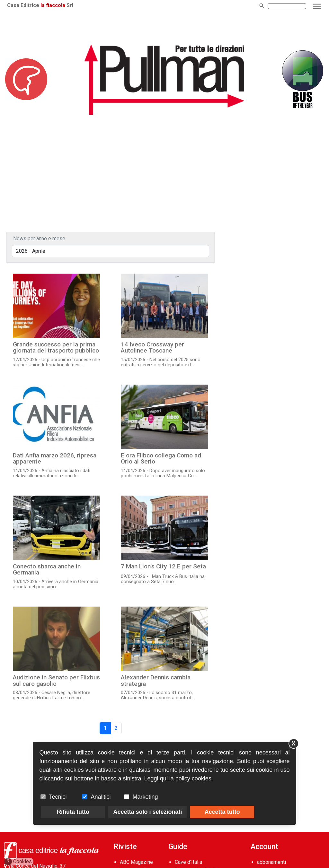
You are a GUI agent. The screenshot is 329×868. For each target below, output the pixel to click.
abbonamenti (271, 862)
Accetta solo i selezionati (147, 812)
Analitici (101, 797)
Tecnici (58, 797)
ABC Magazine (136, 862)
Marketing (145, 797)
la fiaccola (53, 5)
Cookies (18, 862)
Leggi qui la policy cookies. (179, 779)
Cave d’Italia (188, 862)
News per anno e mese (39, 238)
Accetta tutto (222, 812)
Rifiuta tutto (73, 812)
